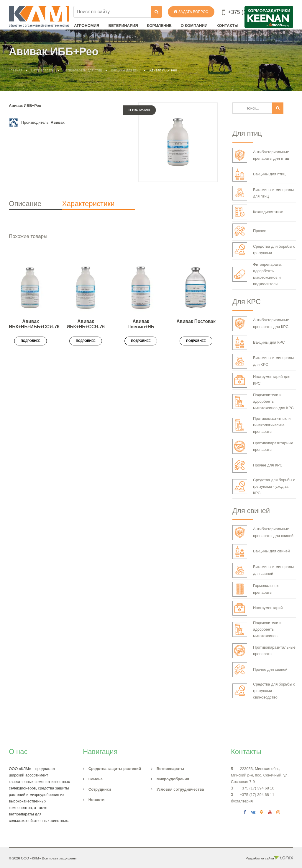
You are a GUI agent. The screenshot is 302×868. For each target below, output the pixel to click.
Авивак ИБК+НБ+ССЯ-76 (86, 324)
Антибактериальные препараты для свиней (263, 533)
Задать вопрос (191, 12)
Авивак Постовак (196, 321)
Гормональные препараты (256, 589)
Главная (15, 70)
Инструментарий (258, 608)
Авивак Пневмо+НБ (141, 324)
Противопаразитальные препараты (264, 651)
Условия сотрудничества (180, 789)
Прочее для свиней (260, 670)
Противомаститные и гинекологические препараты (261, 425)
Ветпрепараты (43, 70)
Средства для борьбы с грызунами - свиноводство (264, 691)
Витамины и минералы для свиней (263, 570)
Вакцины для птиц (126, 70)
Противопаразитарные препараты (263, 446)
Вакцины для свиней (261, 552)
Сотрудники (100, 789)
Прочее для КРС (257, 465)
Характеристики (88, 204)
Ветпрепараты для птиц (83, 70)
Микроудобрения (173, 779)
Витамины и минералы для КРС (263, 361)
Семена (96, 779)
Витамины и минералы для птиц (263, 193)
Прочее (249, 231)
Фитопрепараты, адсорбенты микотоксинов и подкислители (257, 274)
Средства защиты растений (115, 769)
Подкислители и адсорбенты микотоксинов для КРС (263, 401)
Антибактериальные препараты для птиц (261, 155)
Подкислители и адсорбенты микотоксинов (257, 629)
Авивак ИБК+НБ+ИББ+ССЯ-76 (34, 324)
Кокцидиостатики (258, 212)
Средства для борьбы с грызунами (264, 250)
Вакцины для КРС (259, 342)
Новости (97, 800)
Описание (25, 204)
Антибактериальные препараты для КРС (261, 324)
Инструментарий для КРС (261, 380)
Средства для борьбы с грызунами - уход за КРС (264, 486)
